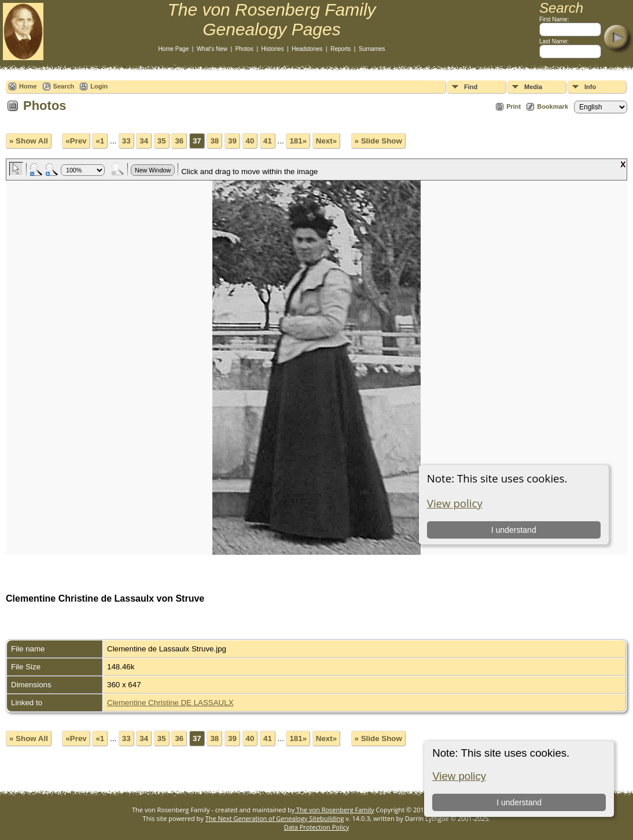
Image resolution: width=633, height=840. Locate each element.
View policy (459, 776)
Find (471, 87)
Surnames (372, 49)
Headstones (307, 49)
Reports (341, 49)
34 (144, 141)
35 (162, 141)
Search (64, 86)
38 (214, 141)
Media (533, 87)
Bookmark (553, 106)
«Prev (76, 141)
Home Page (173, 49)
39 (232, 141)
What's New (212, 49)
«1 (100, 141)
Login (99, 86)
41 (268, 141)
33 (126, 141)
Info (590, 87)
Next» (326, 141)
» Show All (29, 141)
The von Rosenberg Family (334, 810)
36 (179, 141)
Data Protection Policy (317, 827)
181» (298, 141)
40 (250, 141)
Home (28, 86)
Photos (244, 49)
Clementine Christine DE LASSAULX (170, 703)
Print (514, 106)
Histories (273, 49)
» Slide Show (378, 141)
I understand (519, 802)
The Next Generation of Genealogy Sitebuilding (275, 818)
